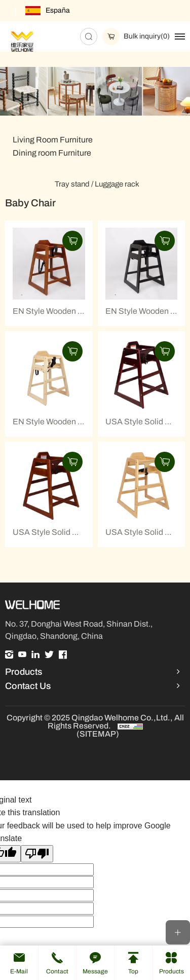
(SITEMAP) (98, 734)
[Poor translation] (37, 854)
